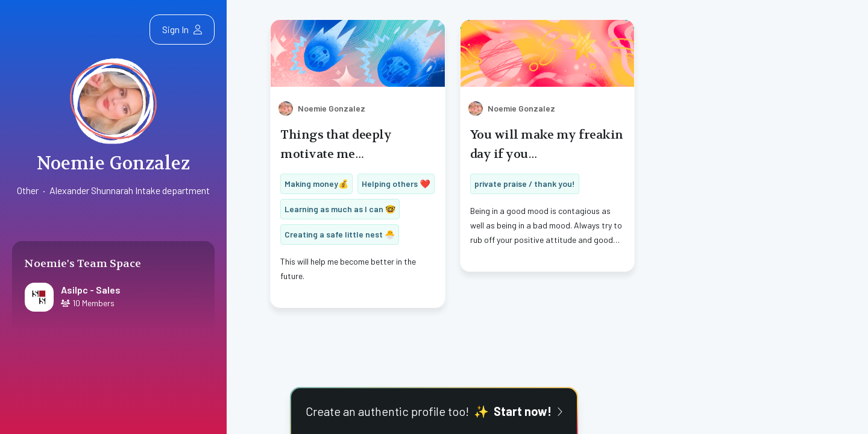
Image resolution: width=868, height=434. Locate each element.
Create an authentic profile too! (434, 411)
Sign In (182, 29)
